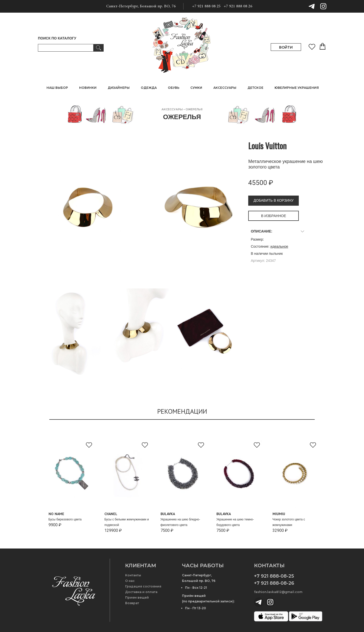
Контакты (133, 575)
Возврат (132, 603)
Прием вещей (137, 597)
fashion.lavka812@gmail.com (278, 592)
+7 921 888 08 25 (206, 6)
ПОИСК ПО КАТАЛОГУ (57, 38)
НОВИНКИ (88, 88)
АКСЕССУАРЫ (172, 109)
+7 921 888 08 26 (238, 6)
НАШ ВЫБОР (57, 88)
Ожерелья (194, 109)
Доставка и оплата (141, 592)
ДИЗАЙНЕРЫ (119, 88)
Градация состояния (143, 586)
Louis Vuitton (267, 146)
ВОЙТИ (286, 47)
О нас (130, 581)
